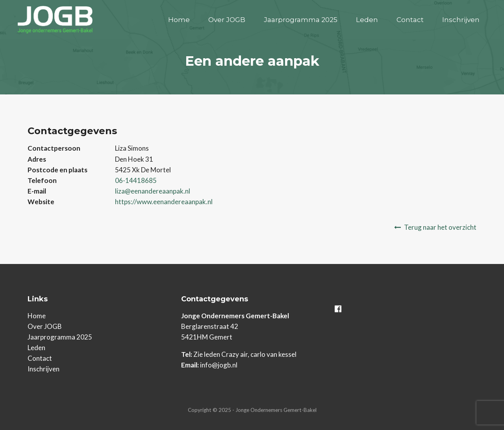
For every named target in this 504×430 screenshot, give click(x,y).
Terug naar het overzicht (440, 227)
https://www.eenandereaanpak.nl (164, 202)
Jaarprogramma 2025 (301, 20)
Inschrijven (461, 20)
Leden (367, 20)
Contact (410, 20)
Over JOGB (227, 20)
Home (179, 20)
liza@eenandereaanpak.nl (153, 191)
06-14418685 (136, 180)
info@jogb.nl (219, 365)
